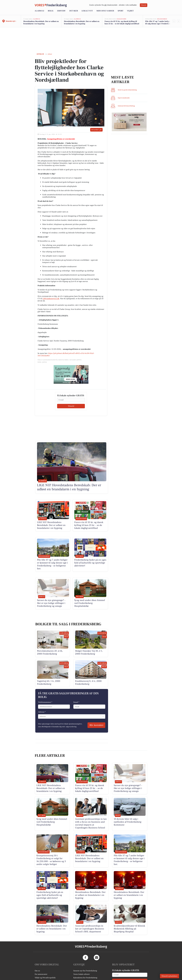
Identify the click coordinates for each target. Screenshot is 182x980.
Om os (37, 971)
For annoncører (41, 974)
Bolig (51, 11)
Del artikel (96, 130)
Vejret (130, 11)
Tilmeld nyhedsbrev (170, 976)
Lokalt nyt (87, 11)
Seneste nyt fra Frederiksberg (85, 971)
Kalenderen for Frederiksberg (85, 978)
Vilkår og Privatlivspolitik (45, 978)
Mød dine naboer (105, 11)
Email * (76, 702)
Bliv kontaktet (96, 725)
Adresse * (42, 712)
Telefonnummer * (45, 702)
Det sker (74, 11)
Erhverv (61, 11)
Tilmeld (144, 5)
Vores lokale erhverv (82, 974)
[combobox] (40, 716)
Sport (120, 11)
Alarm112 (39, 11)
